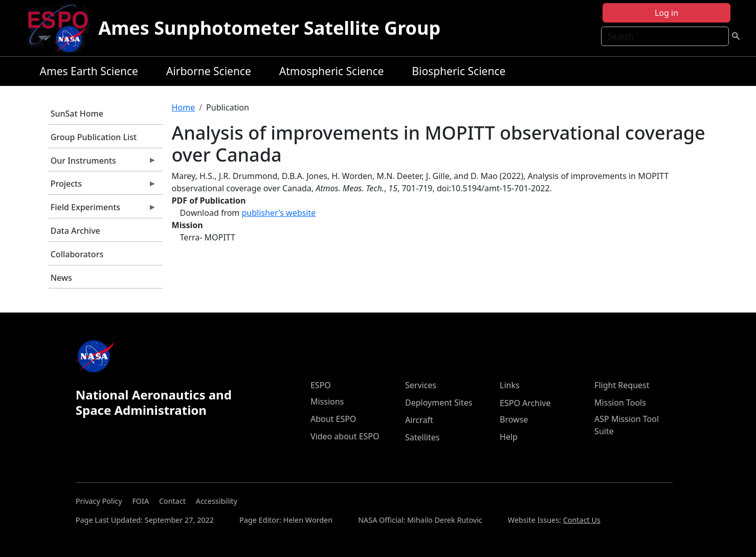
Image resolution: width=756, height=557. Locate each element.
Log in (666, 13)
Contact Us (582, 520)
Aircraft (419, 420)
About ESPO (333, 419)
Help (509, 437)
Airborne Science (209, 71)
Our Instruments (102, 163)
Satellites (422, 437)
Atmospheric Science (332, 71)
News (61, 278)
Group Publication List (94, 137)
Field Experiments (102, 210)
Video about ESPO (345, 436)
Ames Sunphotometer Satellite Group (269, 28)
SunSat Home (77, 114)
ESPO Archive (525, 403)
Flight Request (622, 385)
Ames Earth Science (89, 71)
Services (421, 385)
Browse (514, 419)
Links (510, 385)
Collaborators (77, 254)
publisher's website (279, 213)
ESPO (321, 385)
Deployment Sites (439, 403)
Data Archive (75, 231)
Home (184, 107)
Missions (327, 402)
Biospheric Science (459, 71)
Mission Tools (620, 403)
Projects (102, 186)
